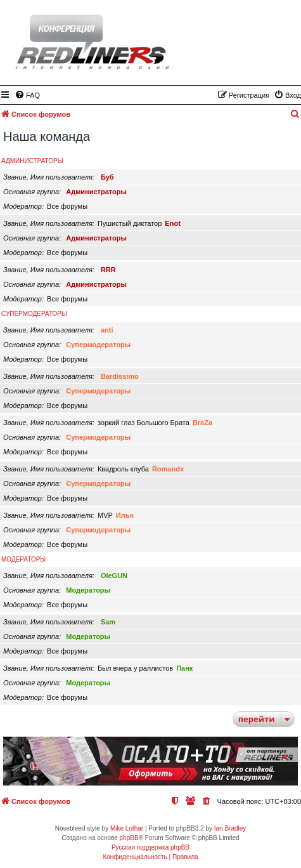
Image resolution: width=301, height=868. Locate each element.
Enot (172, 223)
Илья (125, 515)
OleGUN (114, 575)
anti (107, 330)
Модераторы (23, 559)
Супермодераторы (34, 314)
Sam (108, 622)
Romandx (168, 469)
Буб (107, 177)
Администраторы (32, 161)
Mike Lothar (127, 828)
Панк (184, 668)
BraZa (202, 423)
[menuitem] (27, 95)
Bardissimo (120, 376)
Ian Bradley (230, 828)
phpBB (129, 838)
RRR (108, 270)
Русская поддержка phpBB (150, 847)
